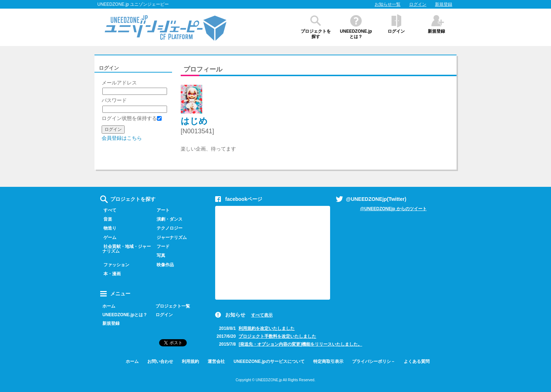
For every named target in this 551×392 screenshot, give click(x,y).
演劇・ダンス (168, 219)
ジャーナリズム (170, 237)
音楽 (106, 219)
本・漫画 (110, 274)
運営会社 (216, 361)
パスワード (114, 100)
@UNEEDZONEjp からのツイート (393, 209)
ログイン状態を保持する (132, 118)
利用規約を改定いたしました (267, 328)
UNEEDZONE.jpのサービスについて (269, 361)
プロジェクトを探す (316, 34)
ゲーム (108, 237)
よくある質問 (417, 361)
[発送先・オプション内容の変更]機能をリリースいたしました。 (300, 344)
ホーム (109, 306)
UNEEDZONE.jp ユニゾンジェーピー (133, 4)
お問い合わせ (160, 361)
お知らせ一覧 (388, 4)
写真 (159, 255)
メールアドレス (119, 83)
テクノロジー (168, 228)
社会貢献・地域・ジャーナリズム (126, 249)
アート (161, 210)
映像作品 (164, 265)
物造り (108, 228)
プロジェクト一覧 (173, 306)
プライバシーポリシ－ (374, 361)
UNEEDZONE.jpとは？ (356, 34)
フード (161, 246)
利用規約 (190, 361)
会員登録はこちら (122, 138)
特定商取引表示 (328, 361)
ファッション (115, 265)
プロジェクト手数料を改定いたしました (277, 336)
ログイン (418, 4)
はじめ (194, 121)
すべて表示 (262, 315)
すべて (108, 210)
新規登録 (444, 4)
